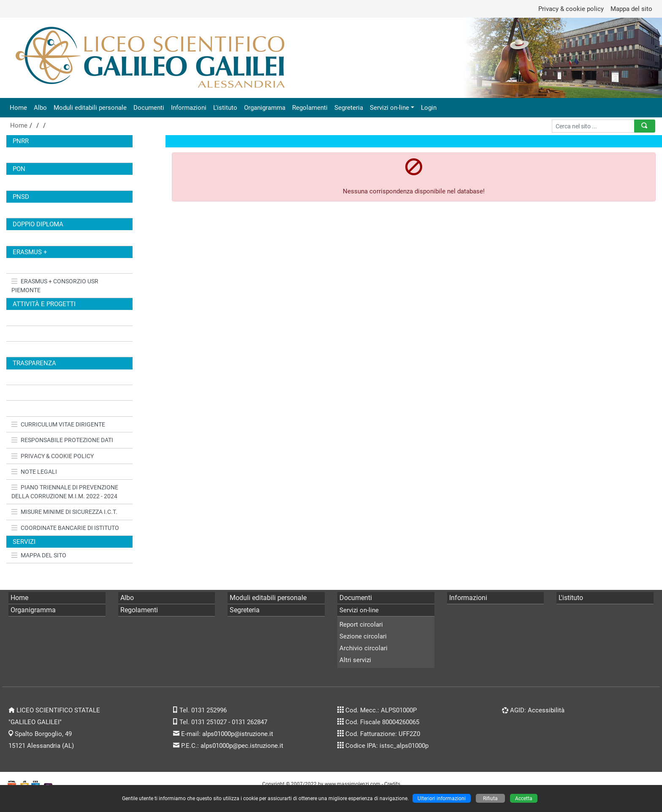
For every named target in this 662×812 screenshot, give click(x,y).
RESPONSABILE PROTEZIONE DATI (62, 440)
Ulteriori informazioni (442, 798)
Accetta (524, 798)
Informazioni (189, 108)
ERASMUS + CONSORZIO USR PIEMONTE (55, 285)
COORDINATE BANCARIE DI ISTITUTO (65, 528)
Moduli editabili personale (90, 108)
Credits (392, 784)
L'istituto (225, 108)
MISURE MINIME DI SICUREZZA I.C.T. (64, 512)
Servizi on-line (389, 108)
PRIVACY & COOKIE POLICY (53, 456)
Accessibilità (546, 710)
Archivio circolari (364, 648)
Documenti (149, 108)
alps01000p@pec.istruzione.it (242, 746)
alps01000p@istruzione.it (238, 734)
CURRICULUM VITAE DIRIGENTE (58, 424)
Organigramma (265, 108)
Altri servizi (355, 660)
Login (429, 108)
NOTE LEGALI (34, 472)
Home (18, 108)
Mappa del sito (631, 9)
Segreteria (349, 108)
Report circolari (361, 625)
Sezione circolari (363, 636)
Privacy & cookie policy (571, 9)
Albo (40, 108)
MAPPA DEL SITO (39, 555)
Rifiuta (490, 798)
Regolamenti (310, 108)
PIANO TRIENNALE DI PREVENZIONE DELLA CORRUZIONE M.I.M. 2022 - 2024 (65, 492)
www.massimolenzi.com (353, 784)
